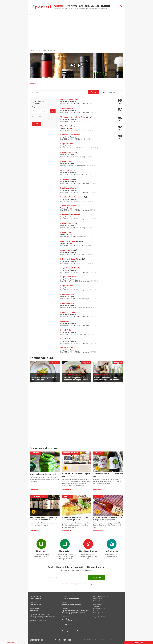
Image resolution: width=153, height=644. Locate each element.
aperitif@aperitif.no (68, 619)
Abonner (106, 6)
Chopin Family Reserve (69, 277)
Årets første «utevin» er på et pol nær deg (108, 475)
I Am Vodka (64, 321)
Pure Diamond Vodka (68, 188)
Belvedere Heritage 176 (69, 259)
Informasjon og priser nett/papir (72, 605)
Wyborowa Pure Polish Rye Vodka (73, 117)
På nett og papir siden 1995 (70, 599)
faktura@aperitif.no (100, 613)
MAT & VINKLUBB (92, 6)
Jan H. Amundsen (35, 605)
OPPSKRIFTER (71, 6)
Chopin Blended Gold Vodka (70, 268)
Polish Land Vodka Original (70, 197)
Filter (37, 124)
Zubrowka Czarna (67, 108)
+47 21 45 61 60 (71, 621)
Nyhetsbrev (82, 9)
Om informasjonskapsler (38, 621)
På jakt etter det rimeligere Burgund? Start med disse (76, 475)
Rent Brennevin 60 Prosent (70, 135)
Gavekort (76, 9)
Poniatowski (65, 179)
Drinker (70, 9)
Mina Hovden (34, 611)
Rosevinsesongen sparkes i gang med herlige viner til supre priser (108, 519)
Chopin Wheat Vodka (68, 295)
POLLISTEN (59, 6)
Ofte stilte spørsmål (68, 625)
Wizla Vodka (65, 126)
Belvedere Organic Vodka (70, 99)
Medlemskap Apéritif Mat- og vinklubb (74, 613)
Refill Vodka (65, 170)
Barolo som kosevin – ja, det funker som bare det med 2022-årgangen (44, 519)
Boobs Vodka (65, 250)
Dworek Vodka (66, 153)
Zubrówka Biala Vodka (69, 206)
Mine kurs (97, 9)
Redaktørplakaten (49, 617)
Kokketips (104, 9)
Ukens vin (64, 9)
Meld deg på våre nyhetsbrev (71, 631)
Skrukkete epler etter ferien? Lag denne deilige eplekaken (75, 519)
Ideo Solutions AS (112, 640)
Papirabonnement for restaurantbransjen (75, 611)
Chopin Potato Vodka (68, 312)
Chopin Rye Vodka (67, 144)
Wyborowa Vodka (67, 348)
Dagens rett (57, 9)
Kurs (81, 6)
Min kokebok (90, 9)
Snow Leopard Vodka (68, 241)
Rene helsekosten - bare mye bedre (44, 474)
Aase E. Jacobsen (35, 599)
